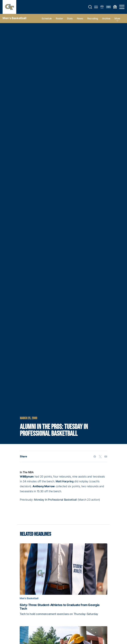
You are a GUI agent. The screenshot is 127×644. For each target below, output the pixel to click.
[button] (90, 7)
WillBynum (27, 476)
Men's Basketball (14, 18)
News (80, 18)
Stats (70, 18)
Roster (59, 18)
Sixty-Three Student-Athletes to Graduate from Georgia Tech (60, 607)
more (117, 18)
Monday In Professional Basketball (55, 500)
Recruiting (93, 18)
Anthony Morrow (44, 486)
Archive (106, 18)
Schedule (47, 18)
